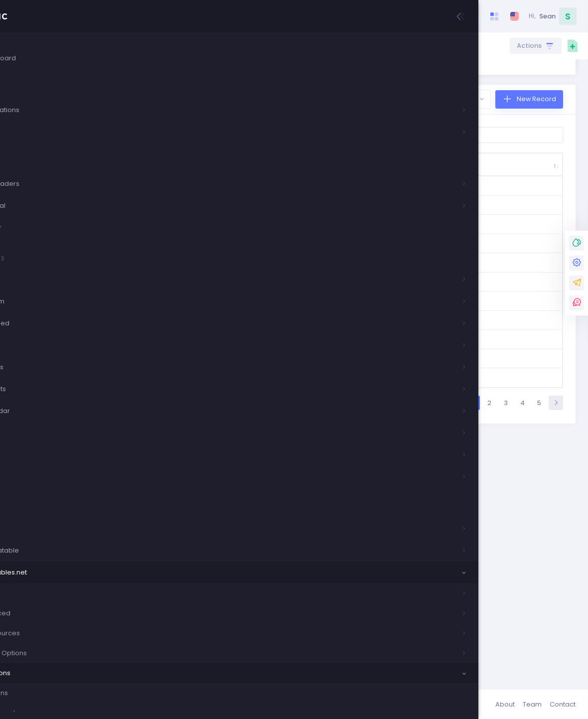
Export (463, 139)
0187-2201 (181, 380)
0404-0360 (182, 464)
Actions (530, 46)
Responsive (389, 46)
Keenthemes (188, 704)
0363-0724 (182, 419)
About (505, 704)
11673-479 (182, 542)
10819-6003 (183, 503)
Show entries (194, 175)
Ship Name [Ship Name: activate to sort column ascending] (308, 210)
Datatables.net (298, 46)
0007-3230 (182, 242)
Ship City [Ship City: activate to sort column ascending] (258, 210)
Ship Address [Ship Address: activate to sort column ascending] (365, 210)
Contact (563, 704)
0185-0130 (181, 350)
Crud (258, 46)
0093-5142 (182, 316)
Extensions (347, 46)
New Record (535, 139)
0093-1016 (182, 276)
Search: (486, 175)
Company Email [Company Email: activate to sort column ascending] (426, 210)
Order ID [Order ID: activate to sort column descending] (172, 210)
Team (532, 704)
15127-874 (182, 582)
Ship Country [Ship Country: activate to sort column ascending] (217, 210)
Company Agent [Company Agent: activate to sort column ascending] (530, 210)
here (189, 103)
